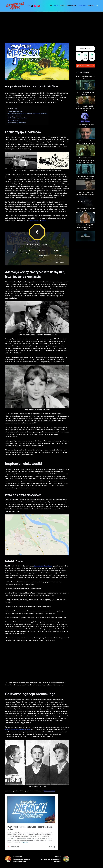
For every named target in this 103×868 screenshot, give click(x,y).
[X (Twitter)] (32, 6)
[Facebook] (29, 6)
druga (32, 220)
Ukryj (16, 109)
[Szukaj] (97, 6)
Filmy (56, 6)
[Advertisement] (51, 25)
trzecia (36, 220)
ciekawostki (82, 6)
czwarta (43, 220)
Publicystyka (71, 6)
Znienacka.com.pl (50, 791)
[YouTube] (39, 6)
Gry (51, 6)
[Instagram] (35, 6)
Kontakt (91, 6)
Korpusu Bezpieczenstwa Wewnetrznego (18, 729)
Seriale (62, 6)
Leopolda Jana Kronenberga (43, 566)
